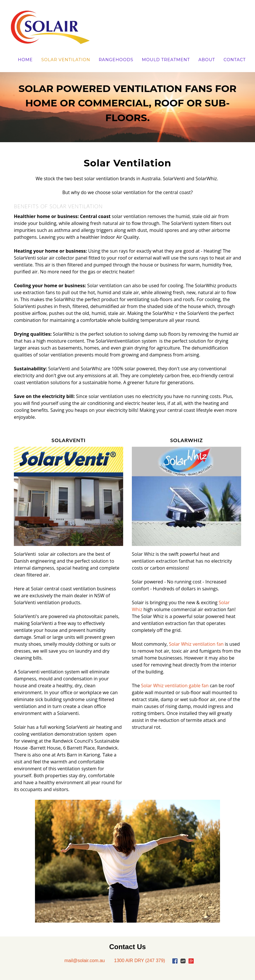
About (207, 60)
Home (25, 60)
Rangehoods (116, 60)
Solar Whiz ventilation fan (197, 644)
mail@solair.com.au (85, 961)
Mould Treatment (166, 60)
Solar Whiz (144, 554)
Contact (235, 60)
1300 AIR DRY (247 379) (139, 961)
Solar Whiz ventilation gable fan (175, 686)
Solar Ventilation (66, 60)
